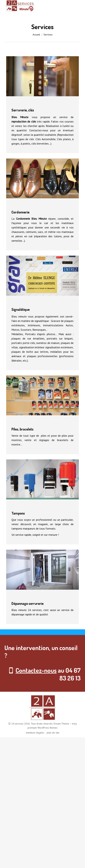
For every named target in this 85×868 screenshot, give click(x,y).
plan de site (53, 733)
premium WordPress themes (42, 728)
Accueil (36, 35)
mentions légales (35, 733)
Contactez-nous (36, 670)
